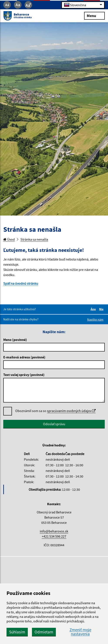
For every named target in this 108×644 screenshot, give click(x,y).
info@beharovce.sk (54, 531)
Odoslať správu (54, 424)
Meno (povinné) (15, 340)
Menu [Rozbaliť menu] (94, 15)
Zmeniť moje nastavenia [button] (80, 632)
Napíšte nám (95, 320)
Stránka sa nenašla (34, 239)
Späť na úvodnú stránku (21, 283)
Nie (102, 309)
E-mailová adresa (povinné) (24, 357)
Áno (94, 309)
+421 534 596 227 (54, 536)
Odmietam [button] (44, 632)
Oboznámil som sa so (55, 411)
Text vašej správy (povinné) (24, 375)
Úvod (9, 239)
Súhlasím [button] (17, 632)
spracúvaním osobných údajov (71, 411)
